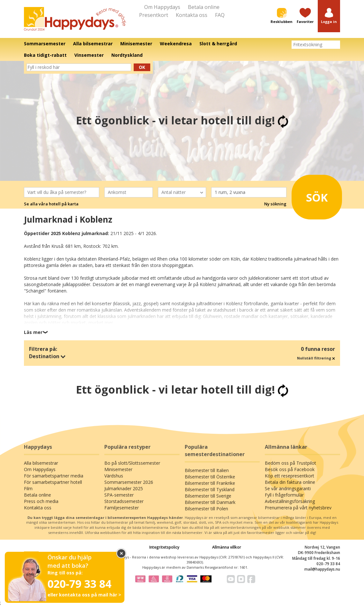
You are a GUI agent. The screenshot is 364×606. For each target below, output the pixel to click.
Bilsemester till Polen (206, 509)
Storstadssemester (124, 501)
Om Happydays (162, 7)
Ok (142, 67)
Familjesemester (122, 508)
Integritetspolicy (164, 547)
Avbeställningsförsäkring (290, 501)
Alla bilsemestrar (41, 463)
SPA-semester (119, 495)
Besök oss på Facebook (290, 469)
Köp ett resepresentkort (290, 476)
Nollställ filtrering (316, 358)
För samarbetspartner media (54, 476)
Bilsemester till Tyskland (210, 489)
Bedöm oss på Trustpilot (290, 463)
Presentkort (154, 15)
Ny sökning (275, 204)
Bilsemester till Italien (207, 470)
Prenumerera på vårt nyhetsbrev (298, 508)
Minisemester (118, 469)
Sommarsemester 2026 (129, 482)
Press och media (41, 501)
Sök (314, 195)
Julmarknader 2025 (124, 488)
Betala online (204, 7)
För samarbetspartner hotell (53, 482)
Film (28, 488)
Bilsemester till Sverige (208, 496)
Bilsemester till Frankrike (210, 483)
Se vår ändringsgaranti (288, 488)
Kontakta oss (192, 15)
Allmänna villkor (227, 547)
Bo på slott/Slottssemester (132, 463)
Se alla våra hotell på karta (51, 204)
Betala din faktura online (290, 482)
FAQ (220, 15)
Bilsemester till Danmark (210, 502)
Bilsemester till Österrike (210, 477)
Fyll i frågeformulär (284, 495)
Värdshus (114, 476)
